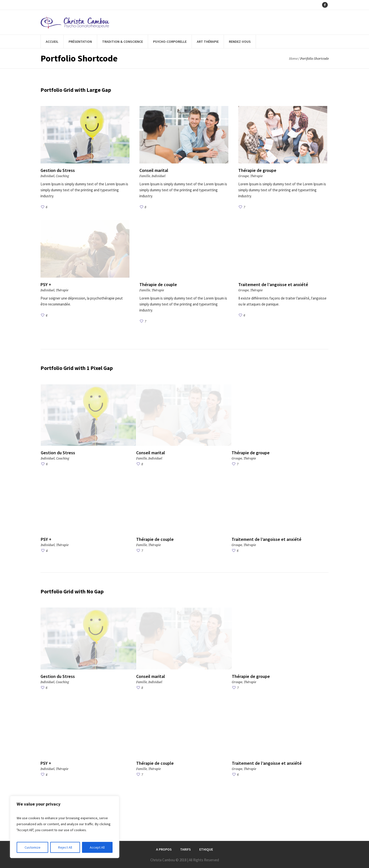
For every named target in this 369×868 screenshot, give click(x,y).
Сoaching (63, 176)
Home (293, 59)
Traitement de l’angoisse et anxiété (273, 284)
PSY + (46, 284)
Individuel (47, 176)
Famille (145, 176)
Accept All (97, 847)
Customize (33, 847)
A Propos (164, 849)
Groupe (244, 176)
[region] (65, 827)
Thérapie (256, 176)
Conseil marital (154, 170)
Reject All (65, 847)
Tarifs (185, 849)
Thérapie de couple (158, 284)
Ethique (206, 849)
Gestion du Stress (58, 170)
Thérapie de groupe (257, 170)
